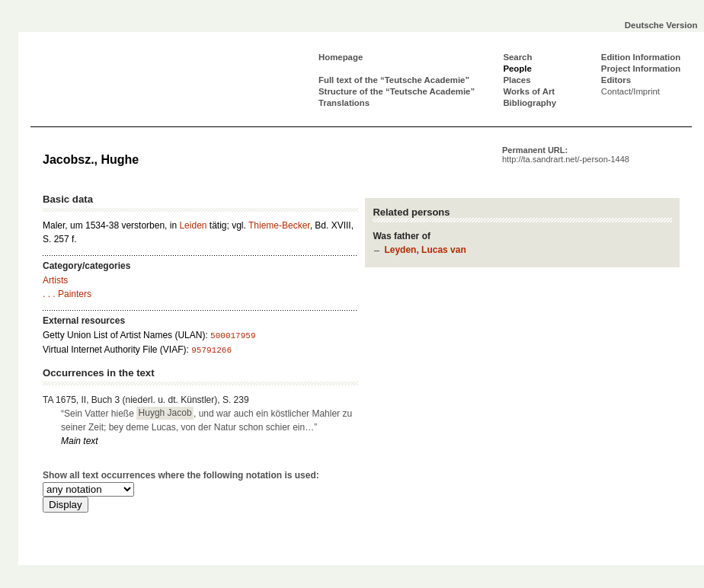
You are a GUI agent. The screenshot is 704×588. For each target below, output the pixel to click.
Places (517, 80)
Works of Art (529, 91)
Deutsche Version (661, 25)
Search (517, 57)
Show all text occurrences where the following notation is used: (181, 475)
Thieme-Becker (279, 225)
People (517, 69)
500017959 (233, 336)
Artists (55, 280)
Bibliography (530, 103)
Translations (344, 103)
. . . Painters (67, 294)
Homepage (341, 57)
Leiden (193, 225)
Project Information (641, 69)
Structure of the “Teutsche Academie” (397, 91)
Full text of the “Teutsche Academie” (394, 80)
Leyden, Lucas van (425, 250)
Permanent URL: (566, 155)
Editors (616, 80)
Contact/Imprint (630, 91)
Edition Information (641, 57)
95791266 (211, 350)
